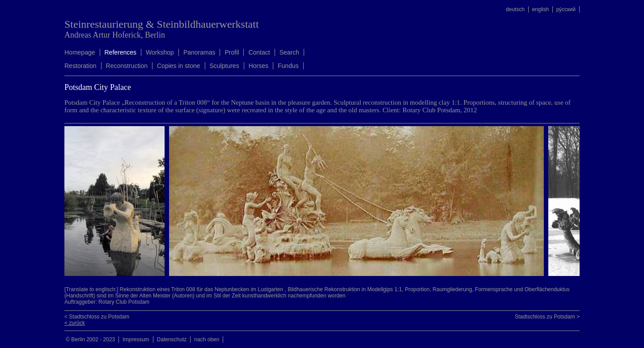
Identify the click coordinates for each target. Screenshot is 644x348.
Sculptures (225, 66)
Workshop (160, 52)
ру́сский (566, 9)
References (121, 52)
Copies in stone (179, 66)
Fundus (288, 66)
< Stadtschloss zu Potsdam (97, 317)
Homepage (80, 52)
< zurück (75, 323)
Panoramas (199, 52)
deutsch (515, 9)
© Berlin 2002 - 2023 (90, 340)
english (540, 9)
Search (289, 52)
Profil (232, 52)
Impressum (136, 340)
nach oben (207, 340)
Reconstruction (127, 66)
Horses (258, 66)
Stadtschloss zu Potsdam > (547, 317)
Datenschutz (172, 340)
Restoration (80, 66)
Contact (259, 52)
